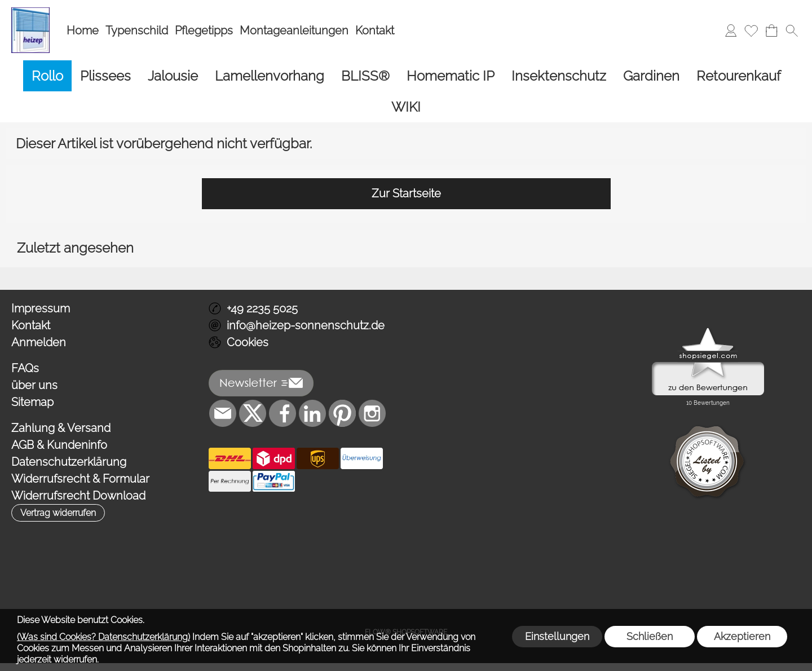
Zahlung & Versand (61, 428)
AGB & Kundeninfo (59, 445)
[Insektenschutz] (559, 76)
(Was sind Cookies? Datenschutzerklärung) (103, 637)
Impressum (41, 308)
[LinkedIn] (312, 413)
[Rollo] (47, 76)
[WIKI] (406, 107)
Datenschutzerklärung (69, 462)
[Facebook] (283, 413)
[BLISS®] (365, 76)
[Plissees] (105, 76)
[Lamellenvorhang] (270, 76)
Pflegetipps (204, 30)
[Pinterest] (342, 413)
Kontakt (375, 30)
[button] (792, 30)
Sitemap (32, 402)
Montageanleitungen (294, 30)
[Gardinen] (651, 76)
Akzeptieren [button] (742, 636)
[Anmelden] (731, 30)
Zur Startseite (406, 193)
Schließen (650, 636)
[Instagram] (372, 413)
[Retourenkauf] (739, 76)
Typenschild (137, 30)
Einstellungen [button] (557, 636)
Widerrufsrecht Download (78, 496)
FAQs (25, 368)
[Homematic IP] (451, 76)
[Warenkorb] (771, 30)
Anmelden (39, 342)
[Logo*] (30, 12)
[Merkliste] (751, 30)
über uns (34, 385)
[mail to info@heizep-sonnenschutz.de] (223, 413)
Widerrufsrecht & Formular (80, 479)
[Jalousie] (173, 76)
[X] (253, 413)
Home (83, 30)
